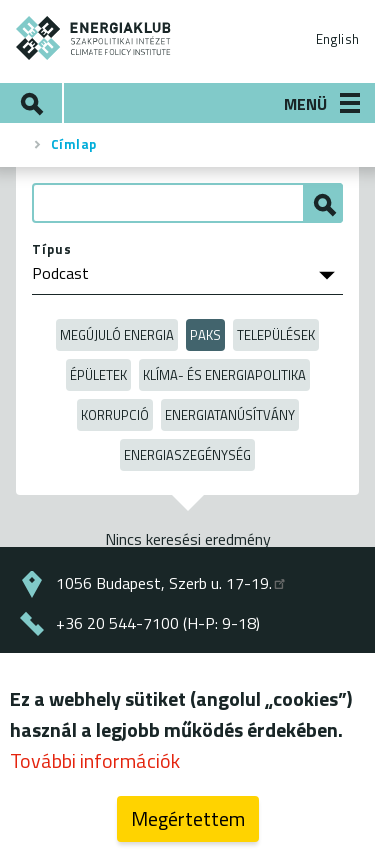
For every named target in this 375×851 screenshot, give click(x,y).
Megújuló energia (117, 335)
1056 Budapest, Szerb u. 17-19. (172, 583)
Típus (52, 249)
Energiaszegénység (187, 455)
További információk (95, 764)
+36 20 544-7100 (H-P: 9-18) (158, 623)
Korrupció (115, 415)
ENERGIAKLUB (94, 38)
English (337, 39)
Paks (205, 335)
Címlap (74, 144)
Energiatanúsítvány (230, 415)
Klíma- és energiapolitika (224, 375)
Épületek (98, 375)
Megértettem (188, 822)
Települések (276, 335)
